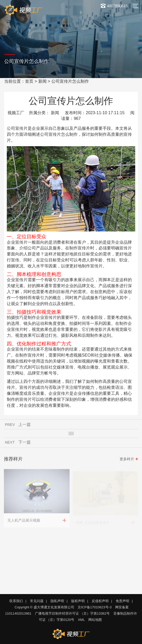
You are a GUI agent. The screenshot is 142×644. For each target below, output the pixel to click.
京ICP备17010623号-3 (95, 607)
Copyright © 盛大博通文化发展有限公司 (44, 607)
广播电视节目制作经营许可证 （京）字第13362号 (72, 613)
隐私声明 (57, 601)
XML (81, 620)
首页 (29, 81)
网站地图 (95, 620)
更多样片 (127, 460)
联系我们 (16, 601)
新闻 (42, 81)
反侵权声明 (100, 601)
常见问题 (37, 601)
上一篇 (24, 425)
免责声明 (122, 601)
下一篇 (24, 443)
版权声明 (78, 601)
